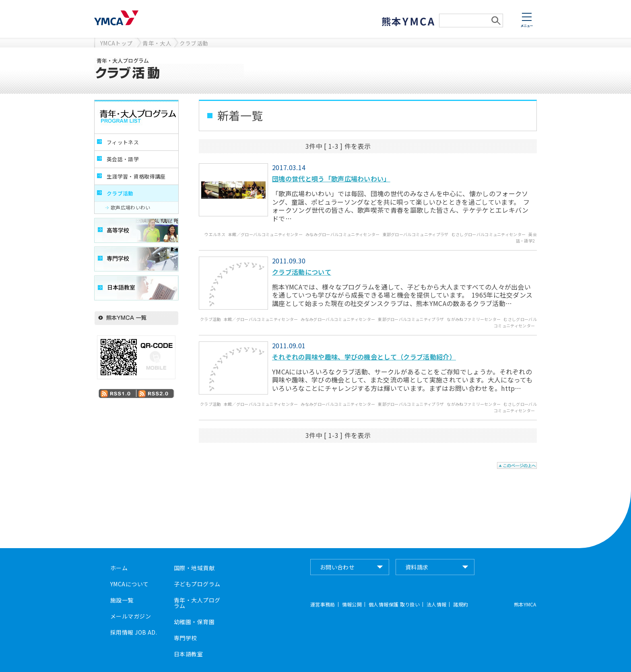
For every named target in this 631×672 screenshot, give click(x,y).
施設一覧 (122, 600)
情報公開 (352, 604)
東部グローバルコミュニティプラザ (416, 234)
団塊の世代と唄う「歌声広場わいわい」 (331, 179)
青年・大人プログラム (197, 603)
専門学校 (186, 638)
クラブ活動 (194, 43)
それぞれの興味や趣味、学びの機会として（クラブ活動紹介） (364, 357)
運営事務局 (323, 604)
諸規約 (461, 604)
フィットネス (123, 142)
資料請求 (417, 567)
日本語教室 (188, 654)
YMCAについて (129, 584)
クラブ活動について (302, 272)
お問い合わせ (337, 567)
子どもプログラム (197, 584)
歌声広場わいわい (131, 207)
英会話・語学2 (526, 237)
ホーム (119, 568)
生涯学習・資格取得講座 (136, 176)
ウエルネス (215, 234)
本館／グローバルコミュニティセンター (265, 234)
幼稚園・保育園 (194, 622)
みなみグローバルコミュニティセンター (343, 234)
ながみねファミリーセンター (474, 319)
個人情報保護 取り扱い (394, 604)
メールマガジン (131, 616)
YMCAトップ (116, 43)
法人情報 (436, 604)
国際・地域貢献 (194, 568)
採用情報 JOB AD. (134, 632)
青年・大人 (157, 43)
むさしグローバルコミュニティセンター (489, 234)
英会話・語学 (123, 159)
